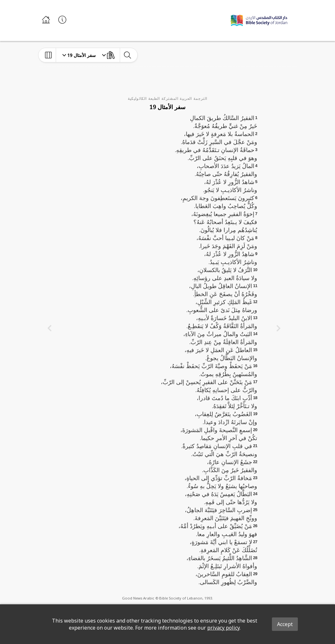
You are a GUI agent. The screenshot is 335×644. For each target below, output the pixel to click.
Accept (285, 624)
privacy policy (223, 628)
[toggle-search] (127, 55)
